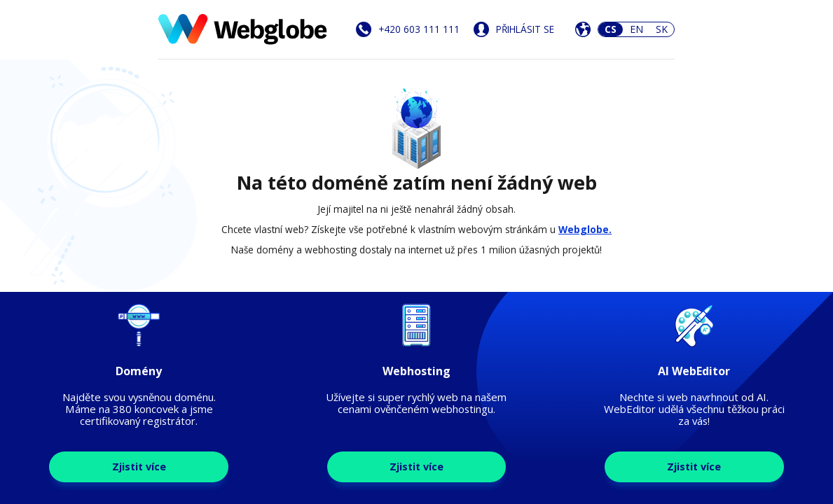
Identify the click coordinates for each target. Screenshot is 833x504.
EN (636, 29)
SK (662, 29)
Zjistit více (139, 467)
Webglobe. (585, 229)
